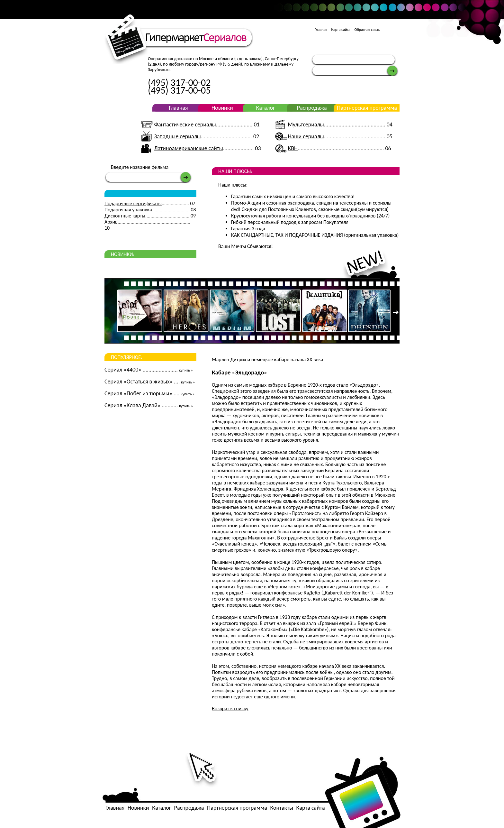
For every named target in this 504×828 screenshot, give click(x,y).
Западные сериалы (177, 136)
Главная (321, 30)
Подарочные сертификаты (133, 203)
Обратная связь (367, 30)
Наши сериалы (306, 136)
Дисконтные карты (125, 216)
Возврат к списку (230, 708)
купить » (186, 370)
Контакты (282, 808)
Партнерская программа (367, 108)
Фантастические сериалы (185, 124)
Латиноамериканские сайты (188, 148)
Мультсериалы (306, 124)
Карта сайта (341, 30)
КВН (293, 148)
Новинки (222, 108)
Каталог (265, 108)
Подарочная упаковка (128, 210)
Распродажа (312, 108)
